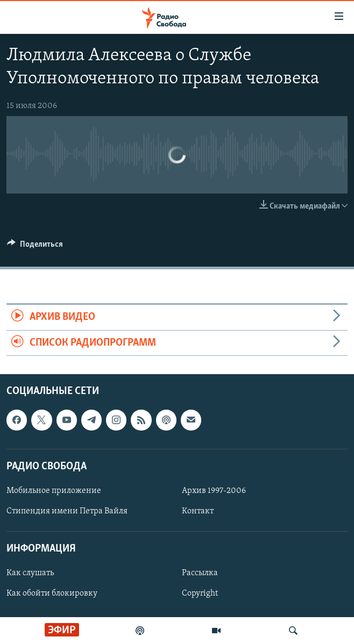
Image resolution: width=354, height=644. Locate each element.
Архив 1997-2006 (214, 491)
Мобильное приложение (54, 491)
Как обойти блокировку (52, 593)
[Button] (35, 247)
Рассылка (200, 573)
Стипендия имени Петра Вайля (67, 511)
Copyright (200, 593)
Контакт (198, 511)
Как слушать (30, 573)
